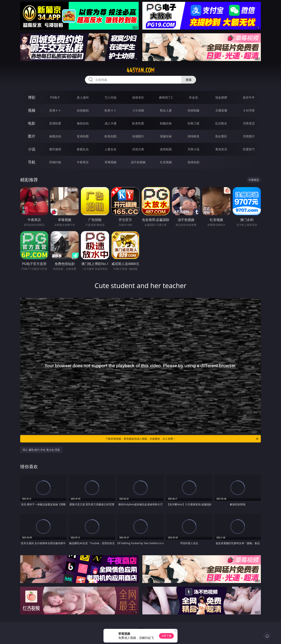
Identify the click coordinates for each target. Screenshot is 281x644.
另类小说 (193, 149)
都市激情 (55, 149)
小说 (32, 149)
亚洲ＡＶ (55, 110)
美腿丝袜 (166, 136)
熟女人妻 (166, 110)
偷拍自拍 (83, 123)
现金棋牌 (221, 97)
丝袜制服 (193, 110)
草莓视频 (111, 162)
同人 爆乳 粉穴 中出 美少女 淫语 (41, 450)
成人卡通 (111, 123)
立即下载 (166, 636)
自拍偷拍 (83, 110)
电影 (32, 123)
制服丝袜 (166, 123)
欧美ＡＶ (111, 110)
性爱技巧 (249, 149)
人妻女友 (111, 149)
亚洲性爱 (55, 123)
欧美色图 (111, 136)
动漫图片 (138, 136)
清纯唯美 (193, 136)
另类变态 (249, 123)
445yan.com (140, 70)
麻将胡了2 (166, 97)
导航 (32, 162)
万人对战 (111, 97)
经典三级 (193, 123)
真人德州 (83, 97)
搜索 (189, 80)
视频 (32, 110)
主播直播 (221, 110)
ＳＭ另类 (249, 110)
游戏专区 (138, 97)
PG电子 (55, 97)
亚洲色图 (83, 136)
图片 (32, 136)
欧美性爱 (138, 123)
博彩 (32, 97)
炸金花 (193, 97)
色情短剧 (193, 162)
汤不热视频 (138, 162)
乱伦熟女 (221, 123)
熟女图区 (221, 136)
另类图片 (249, 136)
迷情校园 (166, 149)
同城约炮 (55, 162)
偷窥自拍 (55, 136)
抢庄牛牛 (249, 97)
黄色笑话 (221, 149)
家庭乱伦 (83, 149)
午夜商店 (83, 162)
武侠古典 (138, 149)
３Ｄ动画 (138, 110)
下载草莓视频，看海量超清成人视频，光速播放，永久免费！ (182, 439)
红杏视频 (166, 162)
